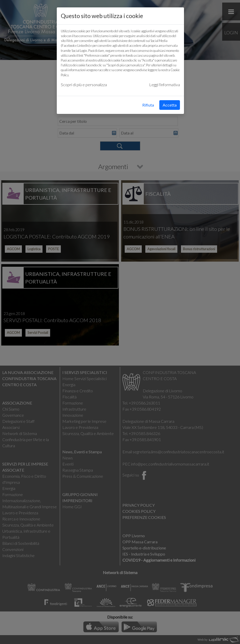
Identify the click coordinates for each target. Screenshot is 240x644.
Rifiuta (148, 105)
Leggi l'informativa (165, 85)
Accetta (170, 105)
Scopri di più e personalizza (84, 85)
